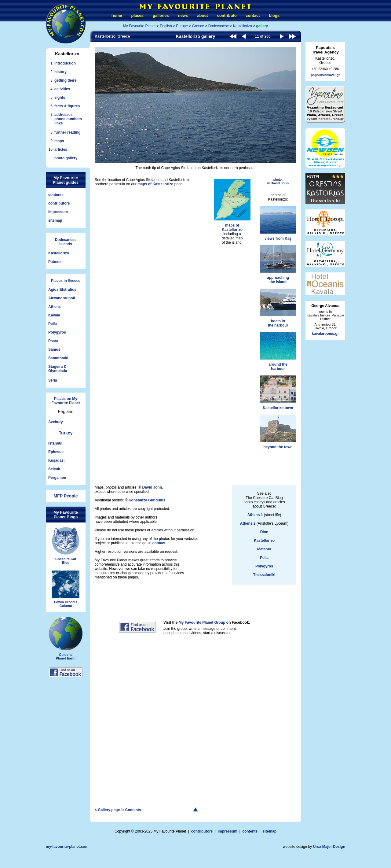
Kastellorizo (59, 253)
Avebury (56, 422)
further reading (67, 132)
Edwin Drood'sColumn (66, 589)
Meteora (264, 549)
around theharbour (278, 351)
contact (253, 15)
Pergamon (57, 478)
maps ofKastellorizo (232, 205)
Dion (264, 532)
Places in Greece (66, 281)
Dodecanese (219, 26)
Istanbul (55, 443)
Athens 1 (255, 515)
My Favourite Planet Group (202, 622)
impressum (58, 212)
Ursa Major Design (329, 847)
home (117, 15)
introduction (65, 63)
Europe (182, 26)
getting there (66, 80)
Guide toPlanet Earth (66, 638)
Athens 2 (248, 523)
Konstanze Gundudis (147, 500)
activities (62, 89)
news (183, 15)
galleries (161, 15)
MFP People (66, 496)
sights (60, 98)
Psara (53, 341)
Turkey (66, 433)
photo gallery (66, 158)
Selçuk (54, 469)
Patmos (55, 262)
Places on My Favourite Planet (66, 401)
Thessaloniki (264, 575)
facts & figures (67, 106)
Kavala (54, 315)
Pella (53, 324)
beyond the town (278, 432)
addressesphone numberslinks (68, 119)
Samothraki (58, 358)
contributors (59, 203)
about (202, 15)
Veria (53, 380)
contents (56, 195)
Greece (198, 26)
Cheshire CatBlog (66, 546)
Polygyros (57, 332)
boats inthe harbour (278, 308)
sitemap (55, 220)
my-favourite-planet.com (67, 847)
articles (61, 150)
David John (280, 183)
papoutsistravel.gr (325, 75)
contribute (227, 15)
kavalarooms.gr (325, 334)
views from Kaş (278, 223)
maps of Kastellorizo (155, 184)
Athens (55, 307)
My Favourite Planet (139, 26)
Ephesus (56, 452)
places (137, 15)
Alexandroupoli (62, 298)
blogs (274, 15)
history (60, 72)
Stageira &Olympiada (58, 369)
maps (59, 141)
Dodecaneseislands (66, 242)
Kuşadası (56, 460)
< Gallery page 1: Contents (118, 810)
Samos (54, 349)
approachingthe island (278, 265)
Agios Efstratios (62, 290)
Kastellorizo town (278, 393)
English (166, 26)
